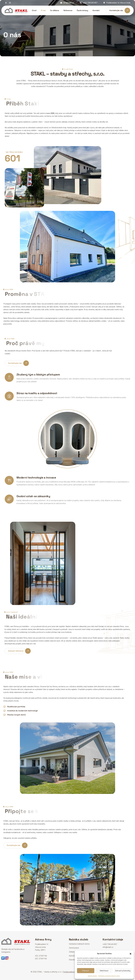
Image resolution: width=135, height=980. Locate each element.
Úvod (34, 10)
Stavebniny (73, 960)
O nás (43, 10)
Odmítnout (104, 971)
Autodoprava (74, 956)
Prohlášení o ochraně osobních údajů (109, 976)
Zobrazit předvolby (123, 971)
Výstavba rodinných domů (79, 944)
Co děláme (55, 10)
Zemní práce (74, 948)
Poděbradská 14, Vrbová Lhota (118, 3)
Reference (68, 10)
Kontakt (96, 10)
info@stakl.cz (69, 3)
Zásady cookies (92, 976)
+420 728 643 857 (90, 3)
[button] (131, 954)
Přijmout (86, 971)
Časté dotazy (82, 10)
